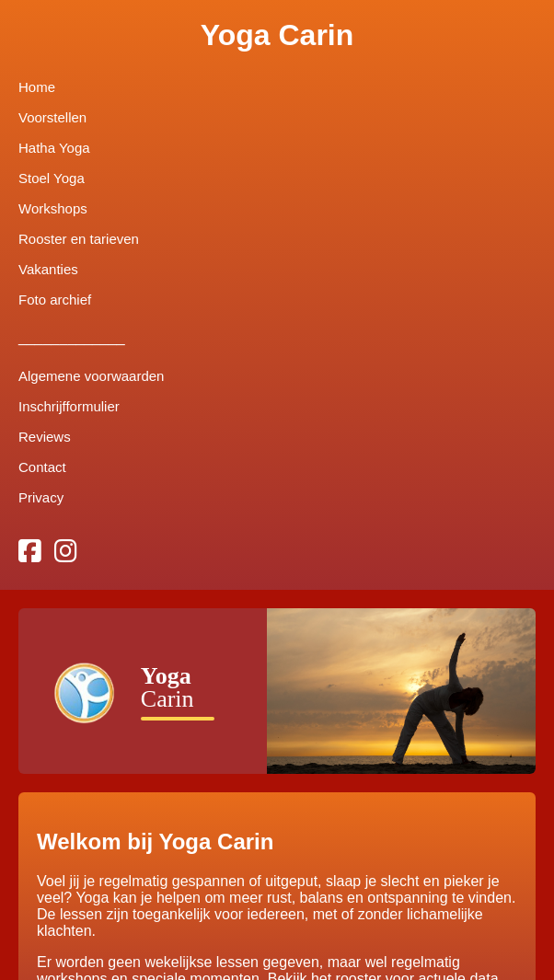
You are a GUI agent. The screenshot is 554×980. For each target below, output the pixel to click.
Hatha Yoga (54, 148)
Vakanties (48, 269)
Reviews (45, 437)
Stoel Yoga (52, 178)
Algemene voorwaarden (91, 376)
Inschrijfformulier (69, 406)
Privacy (41, 497)
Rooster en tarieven (79, 239)
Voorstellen (52, 117)
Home (37, 87)
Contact (42, 467)
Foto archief (55, 300)
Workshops (53, 208)
